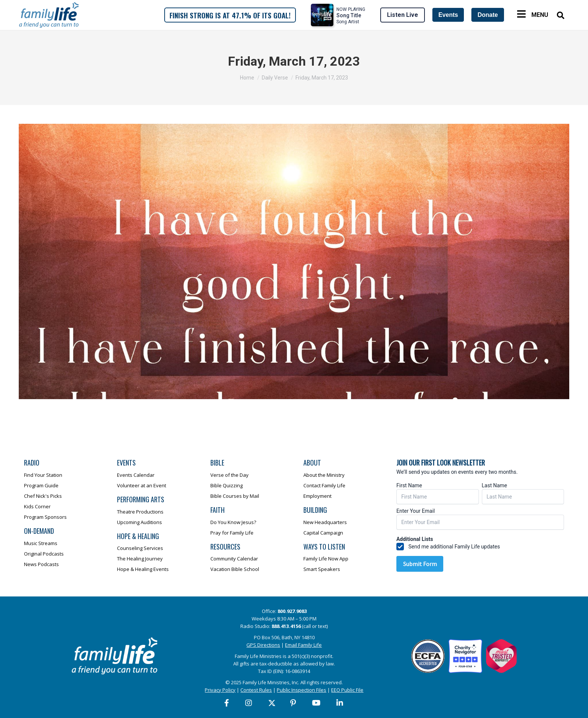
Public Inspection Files (301, 690)
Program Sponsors (45, 517)
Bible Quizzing (226, 485)
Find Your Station (43, 475)
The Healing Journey (140, 559)
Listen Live (403, 15)
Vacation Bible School (235, 569)
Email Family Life (303, 645)
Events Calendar (136, 475)
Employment (317, 496)
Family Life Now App (326, 559)
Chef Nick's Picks (43, 496)
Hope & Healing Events (143, 569)
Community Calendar (234, 559)
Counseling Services (140, 548)
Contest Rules (256, 690)
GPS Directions (263, 645)
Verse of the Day (229, 475)
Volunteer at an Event (142, 485)
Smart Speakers (322, 569)
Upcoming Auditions (139, 522)
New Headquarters (325, 522)
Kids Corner (37, 506)
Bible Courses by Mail (235, 496)
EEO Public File (347, 690)
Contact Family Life (324, 485)
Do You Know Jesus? (233, 522)
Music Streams (41, 543)
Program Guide (41, 485)
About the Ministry (324, 475)
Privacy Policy (220, 690)
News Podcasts (41, 564)
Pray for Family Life (232, 533)
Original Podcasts (44, 554)
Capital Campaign (323, 533)
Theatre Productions (140, 512)
